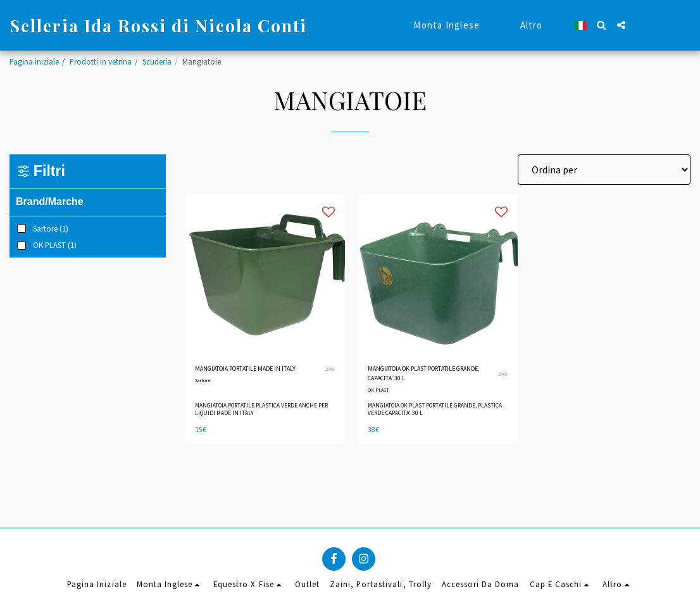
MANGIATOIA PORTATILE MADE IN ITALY (250, 376)
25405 (501, 376)
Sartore (204, 395)
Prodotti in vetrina (101, 61)
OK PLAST (380, 395)
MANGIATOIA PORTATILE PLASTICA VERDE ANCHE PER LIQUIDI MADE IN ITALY (262, 414)
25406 (328, 376)
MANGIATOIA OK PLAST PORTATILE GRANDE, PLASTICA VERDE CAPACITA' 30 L (428, 414)
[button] (602, 25)
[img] (265, 274)
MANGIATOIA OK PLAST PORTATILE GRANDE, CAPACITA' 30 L (425, 376)
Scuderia (157, 61)
